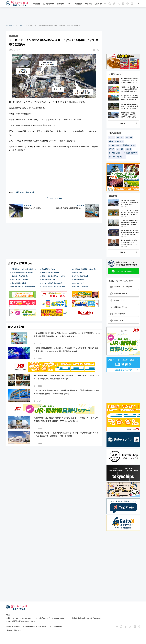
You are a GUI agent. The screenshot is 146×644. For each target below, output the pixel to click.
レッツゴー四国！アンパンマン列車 (53, 287)
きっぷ (133, 145)
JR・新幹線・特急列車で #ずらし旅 (84, 269)
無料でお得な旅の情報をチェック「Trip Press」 (87, 618)
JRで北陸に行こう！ (79, 283)
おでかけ (112, 137)
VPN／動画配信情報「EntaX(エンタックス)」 (21, 621)
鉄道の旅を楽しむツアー (20, 280)
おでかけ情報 (49, 4)
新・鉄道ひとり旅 (114, 153)
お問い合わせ (42, 627)
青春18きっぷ (119, 141)
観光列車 (126, 145)
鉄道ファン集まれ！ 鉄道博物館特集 (23, 287)
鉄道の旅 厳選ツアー (49, 280)
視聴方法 (88, 4)
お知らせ (98, 4)
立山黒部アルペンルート (50, 269)
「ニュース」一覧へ (54, 198)
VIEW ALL (123, 123)
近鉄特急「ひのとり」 (79, 273)
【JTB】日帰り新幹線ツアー (21, 283)
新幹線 (111, 141)
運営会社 (17, 627)
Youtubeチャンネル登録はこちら (122, 287)
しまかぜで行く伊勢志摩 (80, 276)
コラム (69, 4)
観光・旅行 (120, 137)
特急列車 (128, 149)
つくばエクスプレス (115, 145)
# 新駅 (17, 192)
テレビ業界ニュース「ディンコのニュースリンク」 (52, 618)
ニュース (21, 26)
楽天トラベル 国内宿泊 (80, 287)
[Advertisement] (73, 16)
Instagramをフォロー (119, 294)
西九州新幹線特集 (78, 280)
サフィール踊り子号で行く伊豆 (52, 283)
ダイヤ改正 (120, 149)
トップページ (10, 26)
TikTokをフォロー (117, 300)
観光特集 (60, 4)
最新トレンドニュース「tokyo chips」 (19, 618)
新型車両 (112, 149)
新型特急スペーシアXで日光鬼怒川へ (24, 269)
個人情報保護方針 (28, 627)
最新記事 (37, 4)
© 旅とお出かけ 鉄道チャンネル (14, 630)
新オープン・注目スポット (117, 157)
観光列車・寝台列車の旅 (20, 276)
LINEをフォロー (117, 321)
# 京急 (32, 192)
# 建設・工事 (25, 192)
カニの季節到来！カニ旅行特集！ (22, 273)
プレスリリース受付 (56, 627)
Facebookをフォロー (119, 314)
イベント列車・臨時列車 (129, 153)
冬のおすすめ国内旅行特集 (50, 273)
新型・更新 (129, 137)
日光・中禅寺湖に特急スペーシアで (53, 276)
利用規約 (8, 627)
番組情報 (78, 4)
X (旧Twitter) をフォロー (119, 307)
